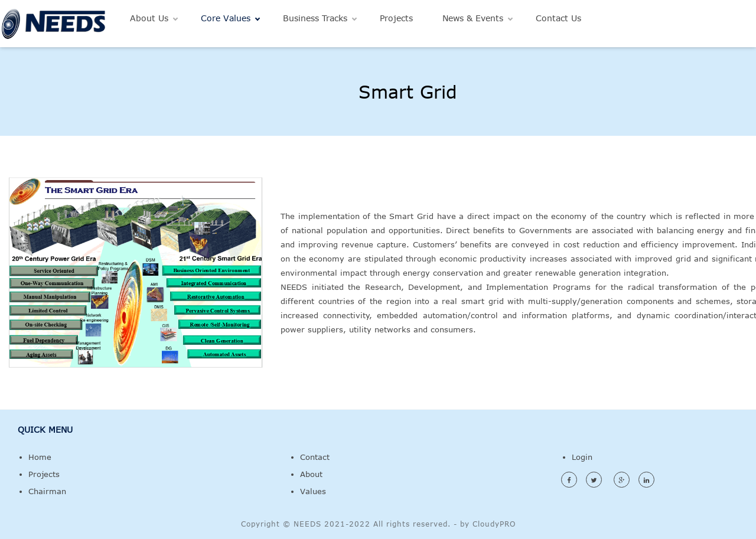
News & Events (473, 18)
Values (313, 491)
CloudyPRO (494, 524)
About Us (149, 18)
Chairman (47, 491)
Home (40, 457)
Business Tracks (315, 18)
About (311, 474)
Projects (396, 18)
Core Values (226, 18)
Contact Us (558, 18)
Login (582, 457)
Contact (315, 457)
